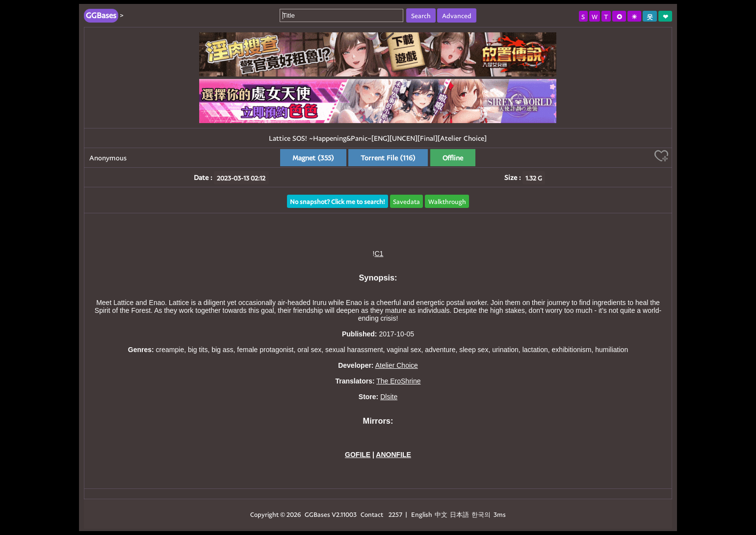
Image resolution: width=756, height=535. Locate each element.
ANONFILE (393, 455)
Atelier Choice (397, 365)
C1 (379, 254)
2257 (395, 514)
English (422, 514)
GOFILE (358, 455)
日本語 (459, 514)
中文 (441, 514)
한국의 (482, 514)
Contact (372, 514)
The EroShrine (398, 381)
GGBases (317, 514)
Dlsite (389, 397)
